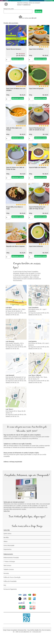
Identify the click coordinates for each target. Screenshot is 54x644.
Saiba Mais (7, 511)
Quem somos (7, 533)
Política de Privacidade (10, 581)
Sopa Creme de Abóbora (36, 49)
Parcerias (6, 573)
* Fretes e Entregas (9, 561)
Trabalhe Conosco (9, 569)
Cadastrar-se (27, 5)
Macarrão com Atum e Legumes (15, 246)
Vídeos (6, 541)
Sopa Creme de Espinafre (36, 88)
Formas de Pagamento (10, 589)
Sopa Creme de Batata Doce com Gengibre (16, 89)
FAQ (5, 585)
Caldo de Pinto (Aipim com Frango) (14, 129)
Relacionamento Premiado (11, 558)
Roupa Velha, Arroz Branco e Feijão (15, 208)
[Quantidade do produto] (8, 60)
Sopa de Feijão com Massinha (38, 167)
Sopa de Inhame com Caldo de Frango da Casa (15, 168)
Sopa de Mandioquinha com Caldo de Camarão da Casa (37, 129)
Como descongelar (9, 545)
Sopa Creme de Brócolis (36, 246)
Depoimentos (7, 549)
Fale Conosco (7, 565)
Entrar (19, 5)
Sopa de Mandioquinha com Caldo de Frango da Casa (37, 208)
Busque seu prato (9, 9)
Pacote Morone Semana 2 (14, 49)
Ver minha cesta (25, 18)
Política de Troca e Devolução (12, 577)
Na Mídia (6, 537)
